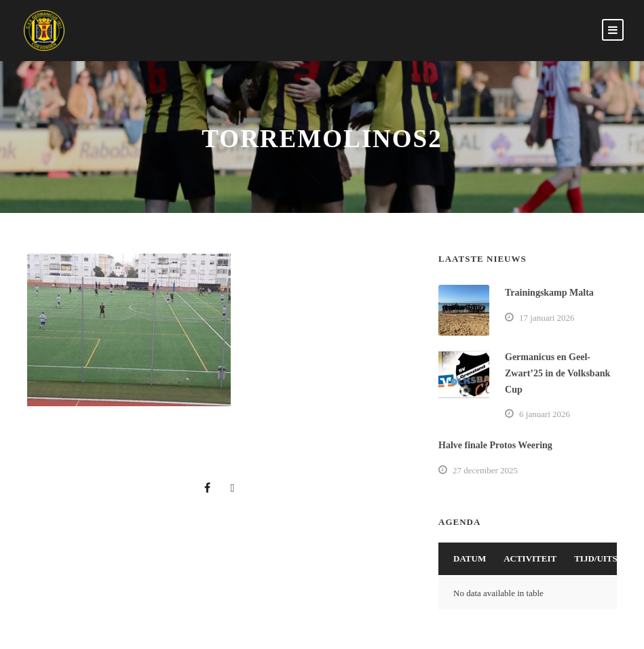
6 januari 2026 (545, 414)
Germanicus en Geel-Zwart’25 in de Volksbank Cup (557, 373)
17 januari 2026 (547, 318)
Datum (470, 558)
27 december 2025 (485, 470)
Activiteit (530, 558)
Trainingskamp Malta (549, 293)
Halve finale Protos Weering (495, 445)
